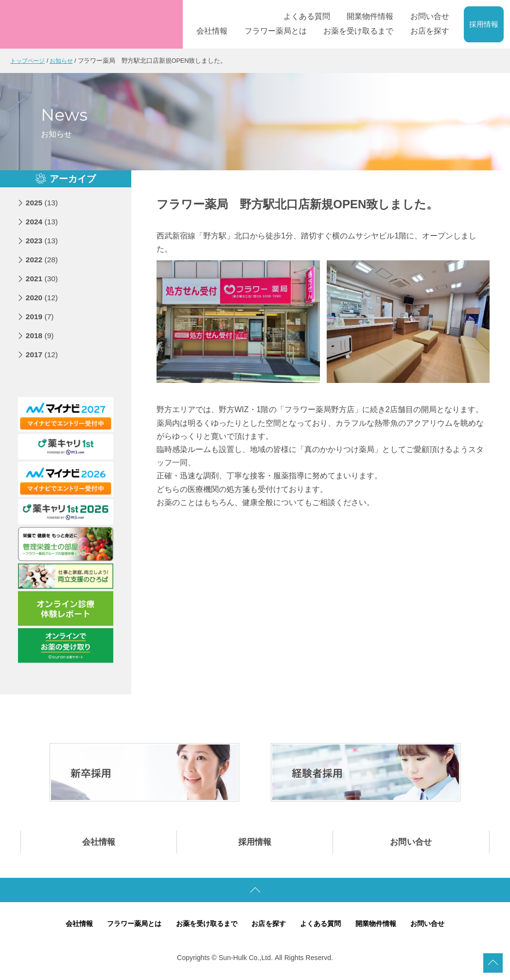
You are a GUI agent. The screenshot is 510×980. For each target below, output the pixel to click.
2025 (43, 202)
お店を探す (270, 926)
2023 (43, 240)
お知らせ (65, 61)
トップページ (29, 61)
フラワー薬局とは (128, 926)
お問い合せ (411, 843)
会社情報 (99, 843)
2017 (43, 354)
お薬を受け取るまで (204, 926)
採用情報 (484, 24)
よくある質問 (324, 926)
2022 (43, 259)
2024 (43, 221)
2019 (40, 316)
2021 (43, 278)
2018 (40, 335)
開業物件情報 (382, 926)
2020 (43, 297)
